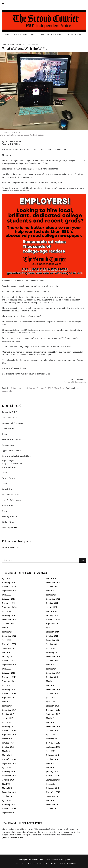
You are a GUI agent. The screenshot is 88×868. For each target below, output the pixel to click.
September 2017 (53, 714)
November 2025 (9, 587)
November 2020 (9, 661)
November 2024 (9, 603)
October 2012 (8, 796)
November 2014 (9, 759)
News (53, 863)
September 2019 (9, 681)
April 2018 (51, 702)
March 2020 (51, 669)
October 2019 (52, 677)
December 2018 (53, 689)
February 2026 (8, 582)
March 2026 (51, 578)
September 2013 (53, 780)
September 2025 (9, 591)
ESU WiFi (49, 388)
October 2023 (8, 624)
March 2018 (7, 706)
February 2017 (8, 726)
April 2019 (7, 685)
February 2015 (52, 755)
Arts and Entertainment (37, 863)
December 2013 (9, 776)
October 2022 (52, 636)
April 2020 (7, 669)
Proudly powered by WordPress (30, 859)
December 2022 (9, 636)
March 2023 (7, 632)
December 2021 (53, 640)
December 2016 (53, 726)
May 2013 (6, 784)
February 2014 (8, 772)
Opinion (35, 45)
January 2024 (52, 615)
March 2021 (7, 652)
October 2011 (52, 809)
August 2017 (7, 718)
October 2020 (52, 661)
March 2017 (51, 722)
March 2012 (51, 800)
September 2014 (9, 763)
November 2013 (53, 776)
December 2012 (9, 792)
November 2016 (9, 730)
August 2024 (51, 607)
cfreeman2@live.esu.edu (74, 382)
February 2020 (8, 673)
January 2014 (52, 772)
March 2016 (7, 739)
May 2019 (50, 681)
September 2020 (9, 665)
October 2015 (8, 747)
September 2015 (53, 747)
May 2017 (50, 718)
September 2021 (9, 648)
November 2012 (53, 792)
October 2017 (8, 714)
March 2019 (51, 685)
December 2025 (53, 582)
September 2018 (9, 698)
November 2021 (9, 644)
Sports (62, 863)
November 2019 (9, 677)
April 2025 (7, 595)
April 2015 (51, 751)
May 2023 (6, 628)
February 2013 (52, 788)
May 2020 (50, 665)
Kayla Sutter (60, 388)
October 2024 (52, 603)
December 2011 (53, 804)
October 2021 (52, 644)
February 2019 (8, 689)
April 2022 (7, 640)
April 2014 (7, 767)
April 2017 (7, 722)
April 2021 (51, 648)
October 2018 (52, 693)
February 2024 (8, 615)
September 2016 (9, 735)
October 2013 (8, 780)
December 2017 (9, 710)
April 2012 (7, 800)
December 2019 (53, 673)
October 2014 (52, 759)
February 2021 (52, 652)
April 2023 (51, 628)
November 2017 (53, 710)
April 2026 (7, 578)
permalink (7, 391)
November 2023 (53, 619)
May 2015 (6, 751)
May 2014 (50, 763)
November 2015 (53, 743)
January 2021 (8, 656)
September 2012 (53, 796)
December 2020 (53, 656)
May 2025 (50, 591)
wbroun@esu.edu (9, 527)
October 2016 (52, 730)
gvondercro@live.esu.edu (13, 837)
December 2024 (53, 599)
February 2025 (8, 599)
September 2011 (9, 813)
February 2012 (8, 804)
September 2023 (53, 624)
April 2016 (51, 735)
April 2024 (7, 611)
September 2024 (9, 607)
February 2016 (52, 739)
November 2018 (9, 693)
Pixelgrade (65, 859)
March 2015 (7, 755)
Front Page (19, 863)
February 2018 (52, 706)
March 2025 (51, 595)
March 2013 (7, 788)
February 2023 (52, 632)
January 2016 (8, 743)
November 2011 (9, 809)
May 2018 (6, 702)
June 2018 (50, 698)
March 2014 (51, 767)
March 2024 (51, 611)
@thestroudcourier (10, 547)
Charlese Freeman (10, 45)
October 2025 (52, 587)
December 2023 (9, 619)
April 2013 (51, 784)
